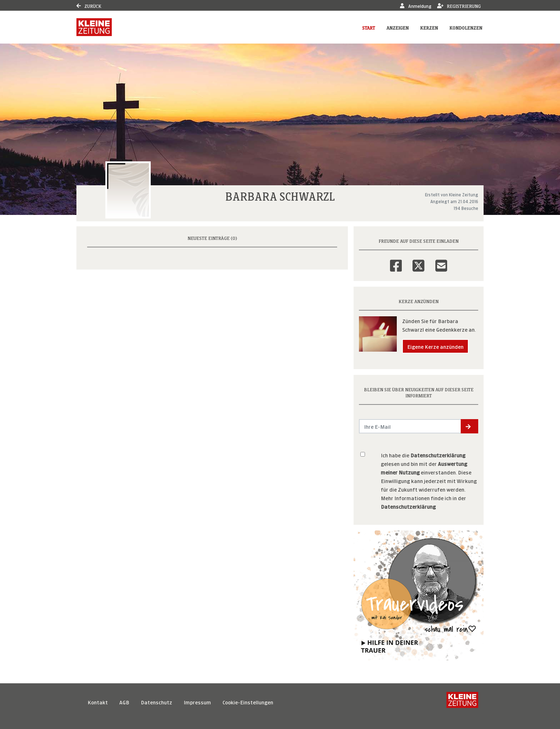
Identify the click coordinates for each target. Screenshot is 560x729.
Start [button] (369, 27)
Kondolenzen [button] (466, 27)
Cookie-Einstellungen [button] (248, 702)
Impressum (197, 702)
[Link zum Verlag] (94, 27)
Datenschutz (156, 702)
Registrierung (459, 6)
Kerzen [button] (429, 27)
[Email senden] (410, 426)
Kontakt (98, 702)
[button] (469, 426)
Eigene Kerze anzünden (435, 346)
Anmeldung (416, 6)
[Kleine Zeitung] (462, 702)
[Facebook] (396, 261)
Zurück (89, 6)
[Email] (441, 261)
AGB (124, 702)
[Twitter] (418, 261)
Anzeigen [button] (397, 27)
